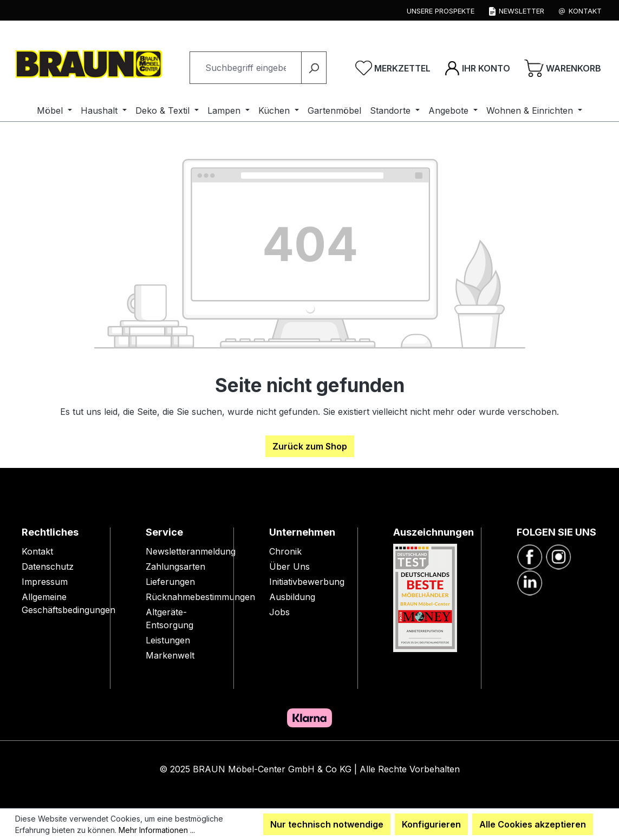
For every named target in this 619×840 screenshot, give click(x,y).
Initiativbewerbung (307, 582)
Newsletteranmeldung (191, 551)
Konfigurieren (431, 824)
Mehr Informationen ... (157, 830)
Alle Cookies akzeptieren (533, 824)
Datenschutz (48, 566)
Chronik (285, 551)
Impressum (45, 582)
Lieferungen (170, 582)
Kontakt (37, 551)
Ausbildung (292, 597)
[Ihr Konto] (477, 68)
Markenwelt (170, 655)
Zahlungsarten (175, 566)
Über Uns (289, 566)
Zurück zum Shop (310, 446)
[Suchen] (314, 68)
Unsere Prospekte (441, 11)
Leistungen (168, 640)
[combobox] (246, 68)
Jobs (279, 612)
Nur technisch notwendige (327, 824)
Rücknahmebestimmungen (200, 597)
